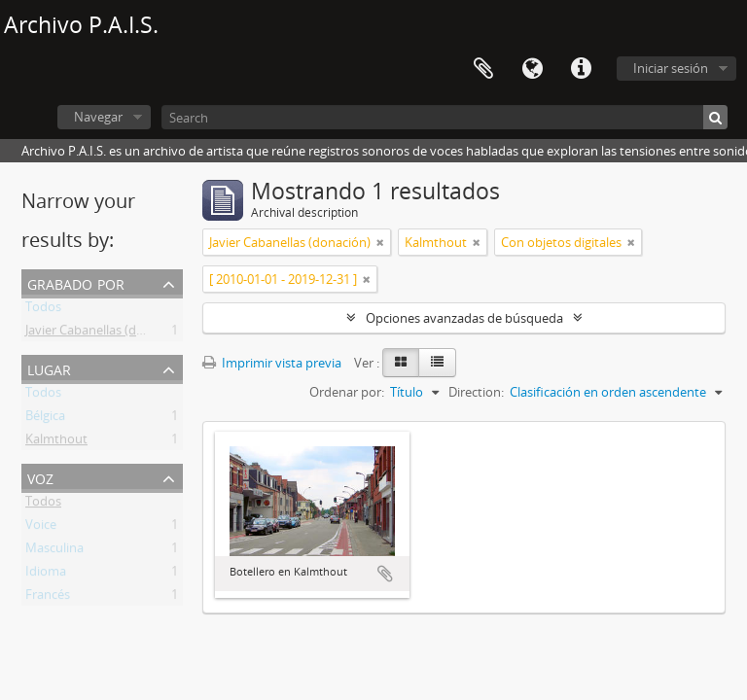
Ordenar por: (347, 392)
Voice (41, 528)
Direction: (476, 392)
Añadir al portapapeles (385, 574)
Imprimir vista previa (272, 363)
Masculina (54, 551)
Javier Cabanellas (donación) (106, 333)
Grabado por (76, 282)
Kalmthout (56, 442)
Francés (48, 598)
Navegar (98, 117)
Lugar (49, 368)
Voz (40, 477)
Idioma (532, 69)
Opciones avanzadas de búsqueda (464, 318)
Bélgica (45, 419)
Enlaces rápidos (581, 69)
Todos (43, 310)
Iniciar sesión (671, 68)
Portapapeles (483, 69)
